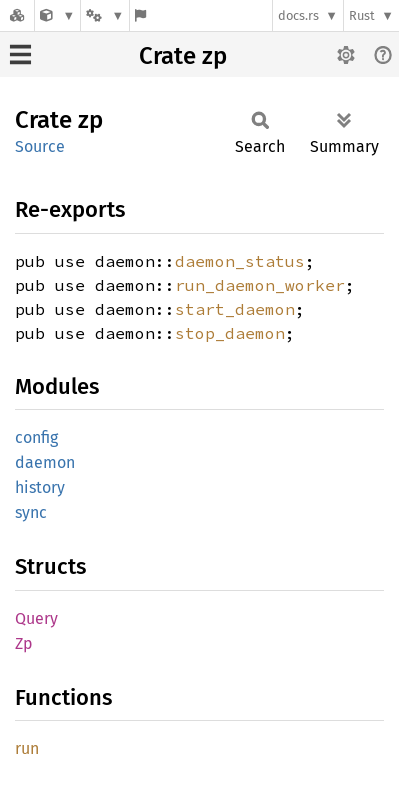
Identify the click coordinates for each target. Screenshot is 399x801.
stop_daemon (230, 333)
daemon (45, 462)
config (36, 437)
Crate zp (183, 56)
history (40, 487)
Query (36, 618)
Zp (24, 643)
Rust (362, 15)
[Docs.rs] (17, 15)
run (27, 748)
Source (40, 146)
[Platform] (105, 15)
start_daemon (235, 309)
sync (31, 512)
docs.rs (298, 15)
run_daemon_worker (260, 285)
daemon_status (240, 261)
